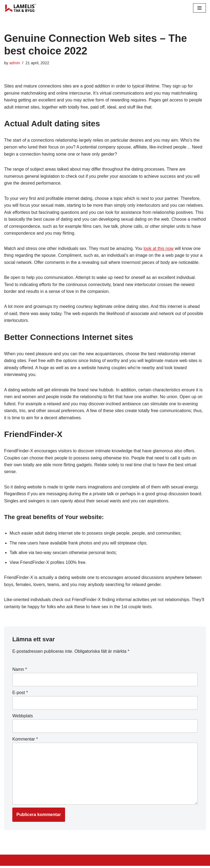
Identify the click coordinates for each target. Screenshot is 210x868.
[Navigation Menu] (199, 8)
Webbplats (23, 717)
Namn (20, 671)
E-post (20, 694)
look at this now (159, 249)
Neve (9, 862)
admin (15, 63)
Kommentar (25, 741)
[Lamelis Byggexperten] (21, 8)
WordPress (53, 862)
